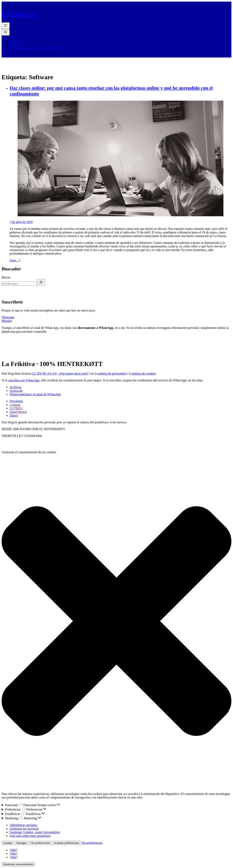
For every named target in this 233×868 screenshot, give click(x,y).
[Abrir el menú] (6, 26)
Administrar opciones (23, 825)
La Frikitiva (18, 14)
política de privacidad (112, 373)
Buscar (6, 277)
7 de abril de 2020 (21, 222)
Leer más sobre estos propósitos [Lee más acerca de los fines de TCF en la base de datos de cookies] (30, 836)
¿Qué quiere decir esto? (73, 373)
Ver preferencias (40, 843)
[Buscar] (41, 282)
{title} (14, 850)
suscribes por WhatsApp (24, 380)
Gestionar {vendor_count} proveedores (35, 832)
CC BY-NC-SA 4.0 (44, 373)
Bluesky (7, 321)
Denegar (21, 843)
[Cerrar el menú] (6, 32)
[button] (117, 621)
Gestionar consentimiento (18, 864)
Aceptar (8, 843)
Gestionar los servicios (24, 829)
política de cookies (144, 373)
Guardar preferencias (67, 843)
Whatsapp (8, 317)
